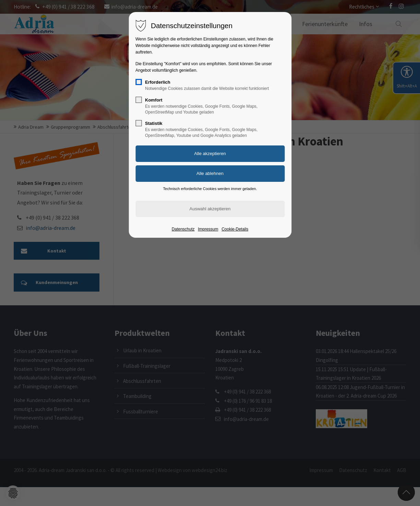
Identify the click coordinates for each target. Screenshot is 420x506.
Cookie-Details (235, 229)
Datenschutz (183, 229)
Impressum (208, 229)
